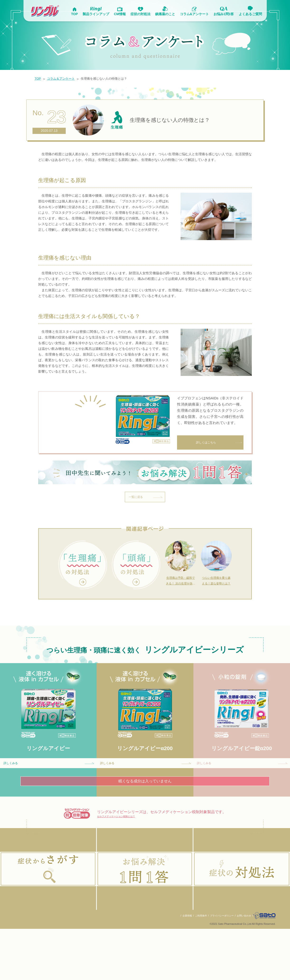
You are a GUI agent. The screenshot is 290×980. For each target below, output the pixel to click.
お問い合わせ (240, 967)
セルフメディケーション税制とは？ (127, 854)
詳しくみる (51, 798)
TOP (38, 79)
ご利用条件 (193, 967)
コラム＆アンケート (64, 79)
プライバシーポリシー (216, 967)
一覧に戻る (147, 528)
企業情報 (178, 967)
